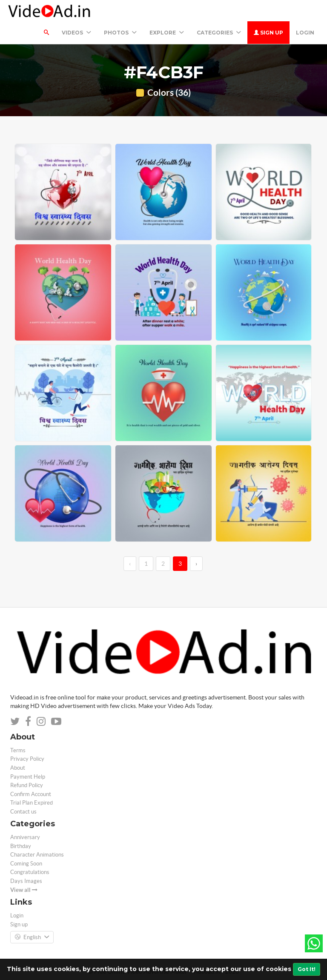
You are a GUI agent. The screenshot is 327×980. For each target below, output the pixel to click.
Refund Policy (27, 785)
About (18, 768)
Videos (76, 33)
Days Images (26, 881)
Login (305, 33)
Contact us (23, 812)
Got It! (307, 969)
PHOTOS (120, 33)
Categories (219, 33)
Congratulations (30, 872)
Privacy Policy (27, 759)
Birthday (21, 846)
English (32, 937)
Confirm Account (31, 794)
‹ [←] (130, 564)
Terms (18, 750)
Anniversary (25, 837)
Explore (167, 33)
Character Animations (37, 855)
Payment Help (28, 777)
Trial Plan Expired (32, 803)
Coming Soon (26, 864)
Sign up (268, 33)
